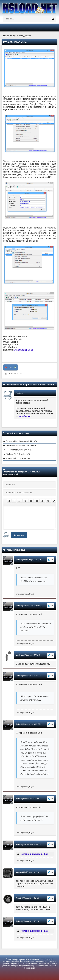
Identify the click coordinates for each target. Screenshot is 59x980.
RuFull (19, 560)
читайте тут (25, 416)
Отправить (19, 535)
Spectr (19, 898)
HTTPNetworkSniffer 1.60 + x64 (19, 450)
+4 (11, 367)
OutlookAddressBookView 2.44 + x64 (22, 441)
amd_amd (20, 655)
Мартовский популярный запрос (20, 458)
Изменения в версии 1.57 (34, 931)
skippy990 (20, 872)
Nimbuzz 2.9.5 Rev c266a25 (18, 454)
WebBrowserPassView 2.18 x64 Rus (21, 446)
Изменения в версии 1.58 (34, 854)
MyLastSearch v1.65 (23, 350)
